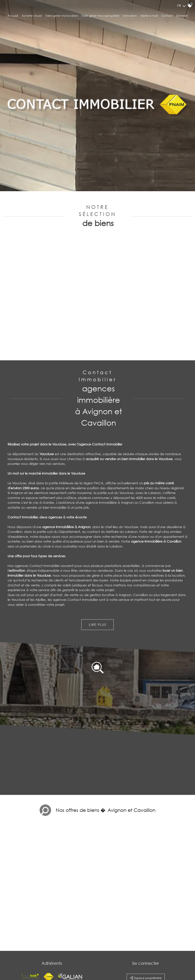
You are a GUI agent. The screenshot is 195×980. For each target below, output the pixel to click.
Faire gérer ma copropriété (100, 18)
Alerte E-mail (149, 18)
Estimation (130, 18)
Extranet (182, 18)
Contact (167, 18)
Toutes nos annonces (79, 947)
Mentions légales (30, 947)
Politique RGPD (98, 947)
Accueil (13, 18)
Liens (58, 947)
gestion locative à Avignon (110, 546)
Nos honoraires (47, 947)
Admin (65, 947)
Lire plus (98, 576)
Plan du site (15, 947)
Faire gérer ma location (62, 18)
